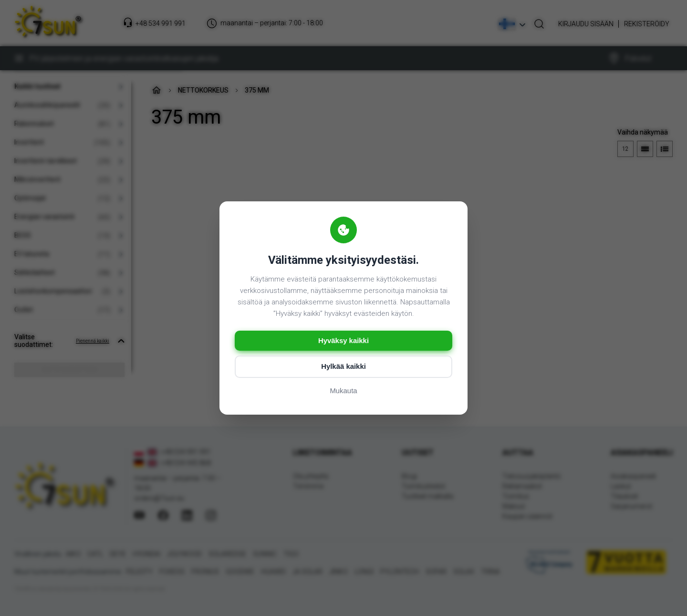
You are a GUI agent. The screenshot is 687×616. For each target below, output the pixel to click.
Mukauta (343, 392)
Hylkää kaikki (343, 367)
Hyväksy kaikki (344, 341)
